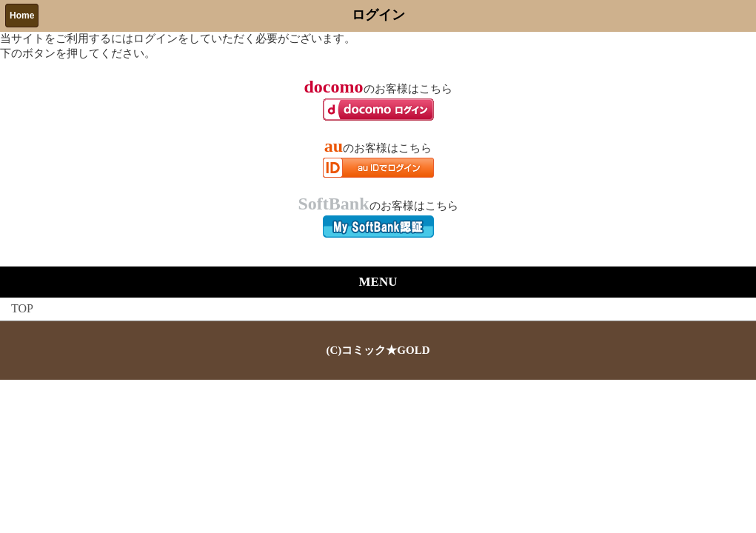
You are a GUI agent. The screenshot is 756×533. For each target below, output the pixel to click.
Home (22, 16)
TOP (22, 308)
